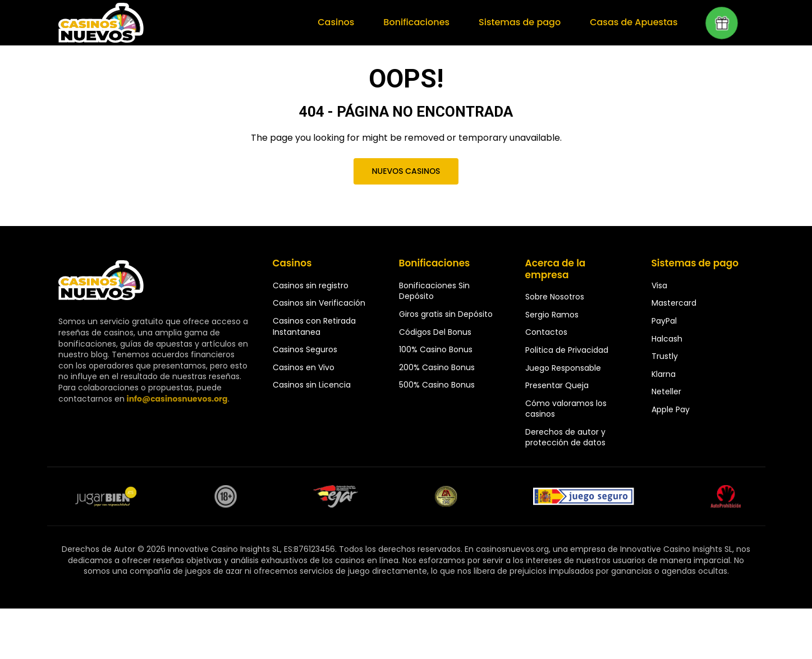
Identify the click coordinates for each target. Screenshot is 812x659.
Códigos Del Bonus (435, 332)
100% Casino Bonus (436, 349)
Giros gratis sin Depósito (446, 314)
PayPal (664, 321)
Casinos (336, 22)
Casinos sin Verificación (319, 303)
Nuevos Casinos (406, 171)
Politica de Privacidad (567, 350)
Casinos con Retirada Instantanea (314, 326)
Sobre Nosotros (555, 297)
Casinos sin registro (311, 285)
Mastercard (674, 303)
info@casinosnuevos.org (177, 399)
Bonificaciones (416, 22)
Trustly (665, 356)
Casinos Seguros (305, 349)
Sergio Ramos (552, 315)
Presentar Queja (557, 385)
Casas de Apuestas (634, 22)
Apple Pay (671, 409)
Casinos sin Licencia (312, 385)
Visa (659, 285)
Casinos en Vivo (304, 367)
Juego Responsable (563, 368)
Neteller (666, 391)
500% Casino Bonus (437, 385)
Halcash (667, 339)
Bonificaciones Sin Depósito (434, 291)
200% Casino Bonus (437, 367)
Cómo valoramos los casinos (566, 409)
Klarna (664, 374)
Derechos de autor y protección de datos (565, 437)
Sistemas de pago (520, 22)
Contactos (546, 332)
